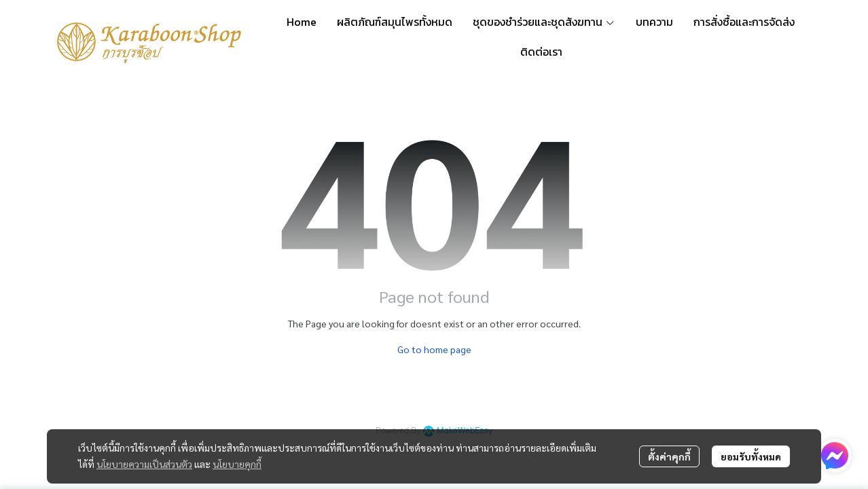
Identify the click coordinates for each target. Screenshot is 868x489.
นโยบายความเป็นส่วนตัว (144, 464)
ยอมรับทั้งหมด (751, 456)
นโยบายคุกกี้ (237, 464)
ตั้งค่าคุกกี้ (669, 456)
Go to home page (434, 349)
